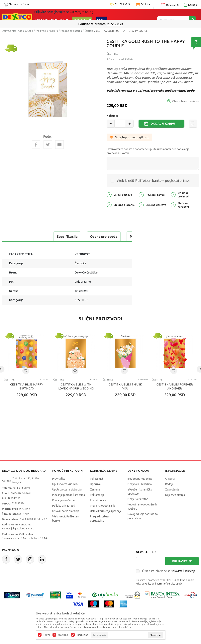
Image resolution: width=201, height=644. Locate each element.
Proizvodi (41, 31)
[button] (193, 124)
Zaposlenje (172, 499)
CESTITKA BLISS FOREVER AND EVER (175, 396)
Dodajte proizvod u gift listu (129, 137)
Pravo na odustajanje (103, 516)
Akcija (64, 14)
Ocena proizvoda (55, 236)
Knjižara (53, 31)
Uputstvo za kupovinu (66, 494)
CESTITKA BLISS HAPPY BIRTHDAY (27, 396)
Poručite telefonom (92, 24)
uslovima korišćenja (183, 581)
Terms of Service (166, 594)
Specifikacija (19, 236)
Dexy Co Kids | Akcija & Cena (17, 31)
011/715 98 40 (115, 24)
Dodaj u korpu (163, 123)
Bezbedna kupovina (140, 489)
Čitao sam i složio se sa (169, 581)
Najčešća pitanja (175, 505)
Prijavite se (182, 571)
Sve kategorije (46, 14)
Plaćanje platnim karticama (69, 505)
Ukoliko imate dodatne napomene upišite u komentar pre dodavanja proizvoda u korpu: (148, 151)
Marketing (82, 635)
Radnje (169, 494)
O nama (170, 489)
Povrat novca (98, 510)
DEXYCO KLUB (82, 14)
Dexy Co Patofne (138, 509)
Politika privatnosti (64, 516)
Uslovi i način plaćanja (66, 521)
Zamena (95, 499)
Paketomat (97, 489)
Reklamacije (97, 505)
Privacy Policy (144, 594)
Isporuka (95, 494)
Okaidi (102, 14)
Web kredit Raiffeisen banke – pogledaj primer (153, 180)
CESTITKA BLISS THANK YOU (125, 396)
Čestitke (89, 31)
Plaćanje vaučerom (64, 510)
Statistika (63, 635)
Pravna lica (59, 489)
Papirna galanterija (71, 31)
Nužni (47, 635)
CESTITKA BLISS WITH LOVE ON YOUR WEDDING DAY (76, 398)
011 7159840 (22, 498)
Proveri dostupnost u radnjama (33, 246)
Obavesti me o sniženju (186, 101)
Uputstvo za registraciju (67, 499)
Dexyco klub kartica (140, 494)
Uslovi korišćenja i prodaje (106, 521)
